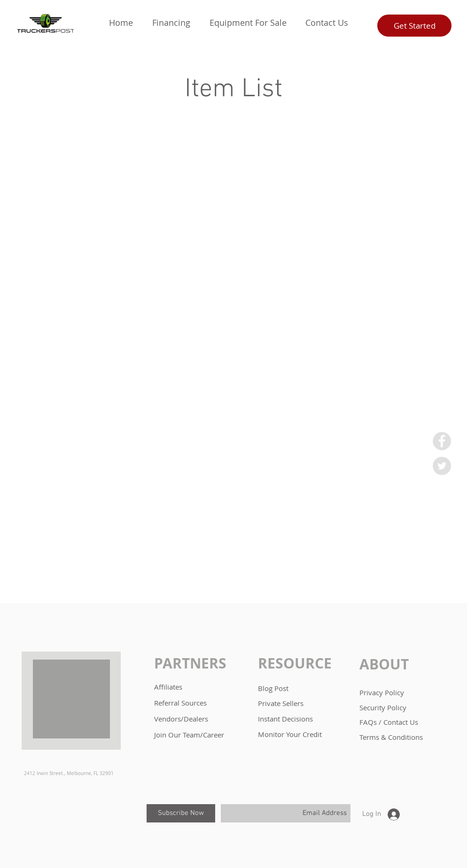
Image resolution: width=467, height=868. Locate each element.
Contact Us (401, 722)
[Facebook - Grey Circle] (442, 441)
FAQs (369, 722)
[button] (171, 23)
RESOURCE (295, 663)
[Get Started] (414, 26)
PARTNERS (190, 663)
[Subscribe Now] (181, 813)
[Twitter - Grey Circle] (442, 466)
